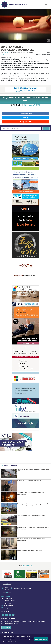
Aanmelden (6, 619)
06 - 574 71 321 (32, 105)
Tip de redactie (25, 122)
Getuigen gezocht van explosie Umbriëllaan (30, 550)
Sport (3, 55)
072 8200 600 (8, 595)
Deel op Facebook (25, 114)
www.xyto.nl (7, 600)
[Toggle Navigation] (46, 5)
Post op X (25, 118)
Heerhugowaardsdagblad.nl (18, 5)
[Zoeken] (46, 128)
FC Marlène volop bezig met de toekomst (29, 481)
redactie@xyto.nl (8, 598)
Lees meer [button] (15, 641)
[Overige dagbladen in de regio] (25, 631)
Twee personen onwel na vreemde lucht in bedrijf (31, 516)
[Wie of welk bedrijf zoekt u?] (21, 128)
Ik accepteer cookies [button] (41, 639)
